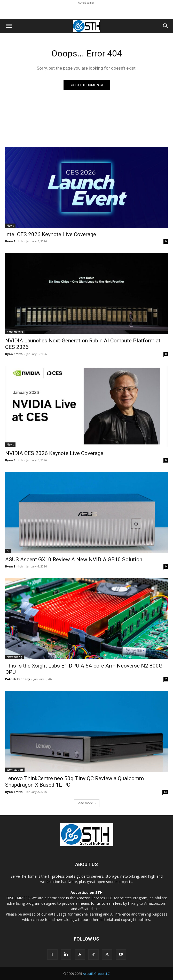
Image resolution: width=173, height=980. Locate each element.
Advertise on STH (86, 892)
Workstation (15, 770)
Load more (87, 803)
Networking (14, 657)
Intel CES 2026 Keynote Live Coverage (51, 234)
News (10, 226)
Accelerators (15, 332)
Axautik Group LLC (96, 974)
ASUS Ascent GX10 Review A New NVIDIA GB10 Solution (74, 559)
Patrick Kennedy (18, 679)
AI (8, 551)
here (60, 920)
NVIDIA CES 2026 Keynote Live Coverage (54, 453)
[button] (9, 26)
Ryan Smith (14, 241)
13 (165, 792)
